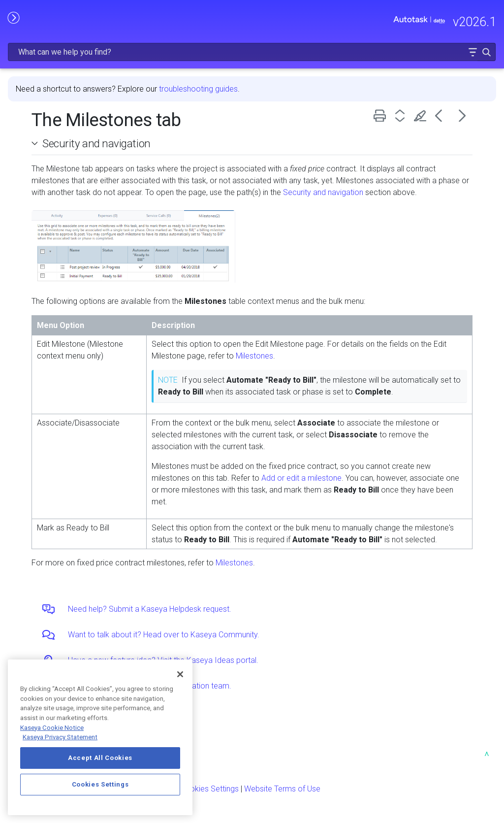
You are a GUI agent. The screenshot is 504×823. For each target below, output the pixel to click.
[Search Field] (252, 52)
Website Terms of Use (282, 789)
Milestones (254, 356)
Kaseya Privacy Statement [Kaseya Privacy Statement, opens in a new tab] (60, 737)
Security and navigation (96, 143)
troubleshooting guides (198, 89)
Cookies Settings (209, 789)
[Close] (180, 674)
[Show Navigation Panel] (13, 17)
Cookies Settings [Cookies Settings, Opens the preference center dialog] (100, 784)
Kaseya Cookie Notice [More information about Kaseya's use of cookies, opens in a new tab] (52, 728)
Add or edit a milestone (301, 478)
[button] (472, 52)
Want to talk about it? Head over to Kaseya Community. (164, 635)
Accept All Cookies (100, 758)
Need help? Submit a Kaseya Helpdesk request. (150, 609)
